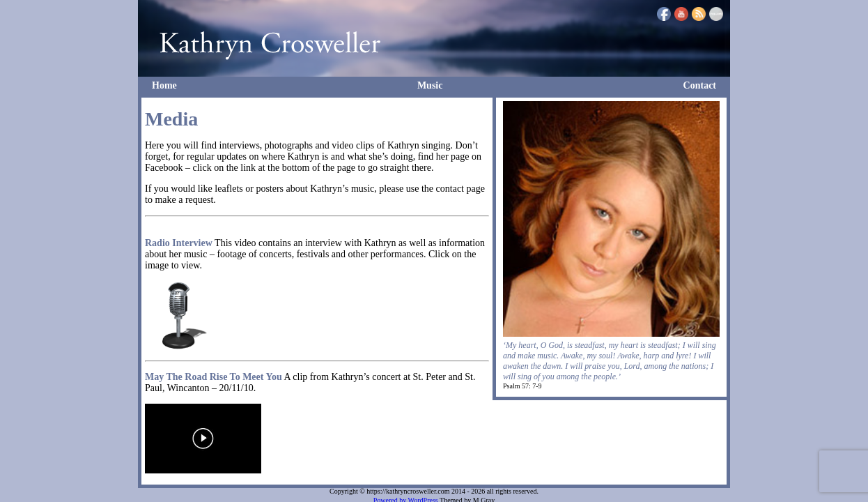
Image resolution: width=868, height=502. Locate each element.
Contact (700, 85)
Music (430, 85)
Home (164, 85)
